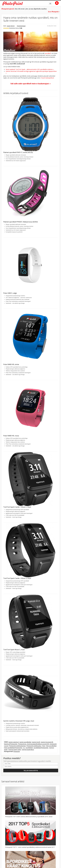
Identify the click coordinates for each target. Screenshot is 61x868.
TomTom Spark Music (28, 750)
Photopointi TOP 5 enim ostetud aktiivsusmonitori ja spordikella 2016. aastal (29, 817)
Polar (44, 746)
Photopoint (17, 751)
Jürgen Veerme (11, 26)
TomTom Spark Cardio (15, 750)
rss (24, 748)
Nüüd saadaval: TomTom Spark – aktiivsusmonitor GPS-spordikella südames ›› (30, 69)
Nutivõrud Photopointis (11, 744)
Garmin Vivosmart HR (47, 742)
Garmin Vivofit (36, 742)
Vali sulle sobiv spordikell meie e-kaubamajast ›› (30, 84)
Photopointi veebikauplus (34, 746)
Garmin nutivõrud (14, 742)
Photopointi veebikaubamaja (17, 746)
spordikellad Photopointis (41, 748)
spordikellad (29, 748)
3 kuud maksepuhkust (47, 78)
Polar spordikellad (51, 746)
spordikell (48, 53)
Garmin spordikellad (25, 742)
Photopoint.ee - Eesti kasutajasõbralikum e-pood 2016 (34, 744)
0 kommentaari (21, 26)
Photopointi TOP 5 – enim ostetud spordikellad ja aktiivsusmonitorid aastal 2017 (30, 847)
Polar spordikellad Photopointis (13, 748)
